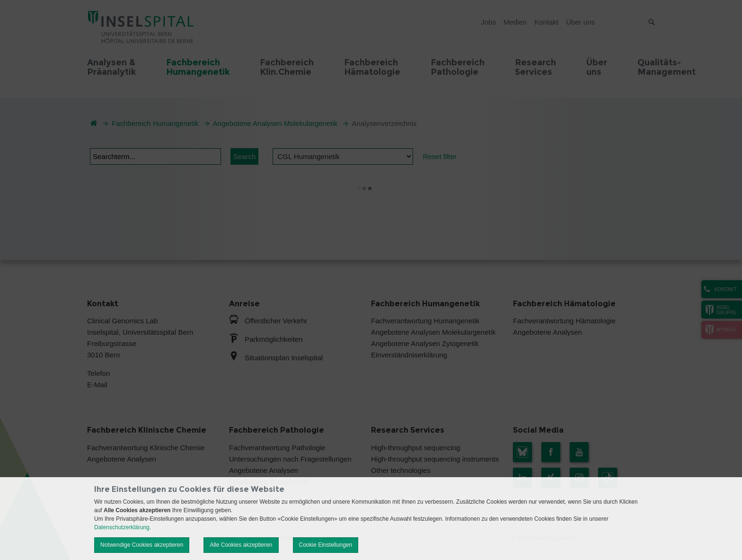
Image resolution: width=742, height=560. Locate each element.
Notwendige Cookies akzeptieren (142, 545)
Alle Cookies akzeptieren (241, 545)
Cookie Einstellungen (326, 545)
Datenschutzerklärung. (123, 527)
